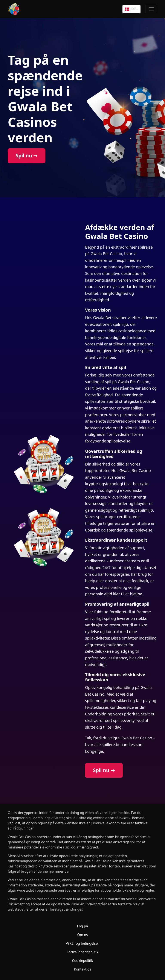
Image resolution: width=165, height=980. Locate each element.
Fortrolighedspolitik (82, 952)
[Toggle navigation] (151, 9)
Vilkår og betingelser (83, 943)
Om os (83, 935)
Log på (83, 926)
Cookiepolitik (82, 961)
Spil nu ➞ (27, 156)
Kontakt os (82, 969)
